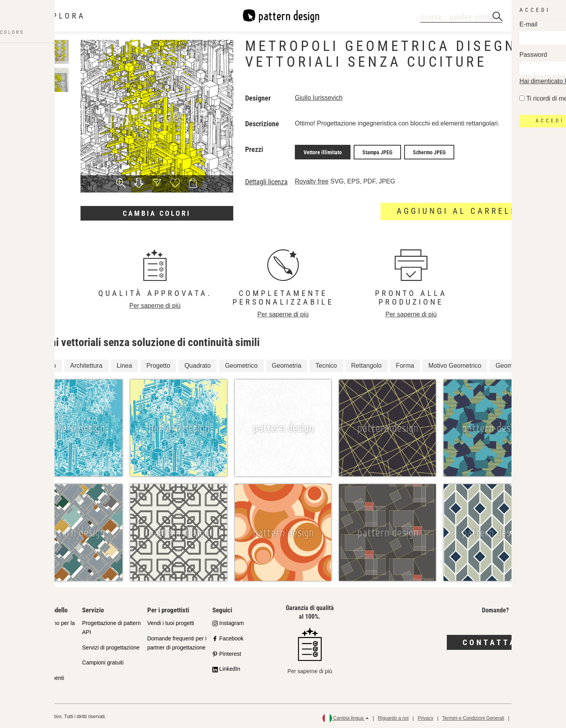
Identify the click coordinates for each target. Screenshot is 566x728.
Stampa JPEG (377, 151)
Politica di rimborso (533, 716)
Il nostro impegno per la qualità (46, 626)
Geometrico (241, 364)
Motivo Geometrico (455, 364)
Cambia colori (157, 213)
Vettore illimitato (323, 151)
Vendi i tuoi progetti (171, 621)
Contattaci (495, 640)
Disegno (44, 364)
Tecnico (326, 364)
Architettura (86, 364)
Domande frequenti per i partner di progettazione (177, 641)
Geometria (287, 364)
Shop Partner (33, 646)
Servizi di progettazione (111, 646)
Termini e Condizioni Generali (473, 716)
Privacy (425, 716)
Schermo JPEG (429, 151)
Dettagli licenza (266, 180)
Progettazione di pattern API (112, 626)
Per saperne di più (155, 304)
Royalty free (312, 179)
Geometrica (512, 364)
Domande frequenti (40, 676)
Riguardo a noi (393, 716)
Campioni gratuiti (103, 661)
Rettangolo (366, 364)
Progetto (158, 364)
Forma (405, 364)
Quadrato (198, 364)
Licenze (26, 661)
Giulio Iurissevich (319, 98)
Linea (125, 364)
